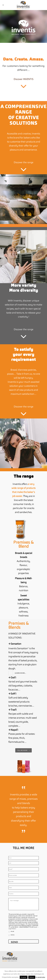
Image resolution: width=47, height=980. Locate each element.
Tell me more (23, 750)
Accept (12, 931)
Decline (13, 935)
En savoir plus (40, 977)
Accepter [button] (24, 977)
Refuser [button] (32, 977)
